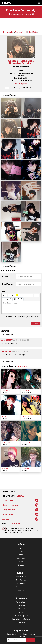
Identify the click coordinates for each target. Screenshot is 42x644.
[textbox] (21, 294)
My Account (21, 539)
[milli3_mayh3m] (11, 365)
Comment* (7, 278)
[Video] (11, 286)
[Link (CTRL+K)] (4, 286)
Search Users (21, 557)
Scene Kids (21, 603)
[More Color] (20, 283)
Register (21, 536)
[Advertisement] (21, 25)
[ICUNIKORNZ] (31, 390)
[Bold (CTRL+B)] (10, 283)
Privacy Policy (26, 638)
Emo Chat (21, 571)
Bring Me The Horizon (10, 486)
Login (21, 532)
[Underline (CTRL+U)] (13, 283)
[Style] (5, 283)
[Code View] (18, 286)
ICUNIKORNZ (26, 400)
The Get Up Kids (8, 481)
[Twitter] (23, 631)
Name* (5, 264)
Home (21, 529)
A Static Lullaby (7, 495)
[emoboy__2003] (11, 414)
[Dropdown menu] (39, 3)
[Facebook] (19, 631)
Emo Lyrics (21, 593)
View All (21, 477)
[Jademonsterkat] (31, 365)
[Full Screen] (15, 286)
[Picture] (7, 286)
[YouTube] (27, 631)
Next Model (33, 32)
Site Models (21, 564)
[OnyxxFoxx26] (11, 438)
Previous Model (21, 32)
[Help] (22, 286)
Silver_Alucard (26, 425)
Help (21, 542)
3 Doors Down (18, 516)
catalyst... (5, 500)
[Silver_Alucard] (31, 414)
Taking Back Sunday (9, 490)
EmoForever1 (6, 400)
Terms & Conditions (11, 638)
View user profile (21, 84)
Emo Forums (21, 568)
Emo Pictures (21, 561)
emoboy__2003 (6, 425)
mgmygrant (26, 449)
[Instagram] (33, 14)
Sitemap (21, 546)
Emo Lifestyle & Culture (21, 600)
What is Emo (21, 583)
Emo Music (21, 586)
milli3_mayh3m (6, 376)
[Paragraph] (31, 283)
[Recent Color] (17, 283)
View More (22, 353)
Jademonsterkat (27, 376)
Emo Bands (21, 590)
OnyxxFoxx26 (5, 449)
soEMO (7, 3)
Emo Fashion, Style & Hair (21, 596)
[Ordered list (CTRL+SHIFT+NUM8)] (26, 283)
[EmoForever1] (11, 390)
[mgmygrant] (31, 438)
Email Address (8, 271)
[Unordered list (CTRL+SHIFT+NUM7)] (23, 283)
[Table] (36, 283)
